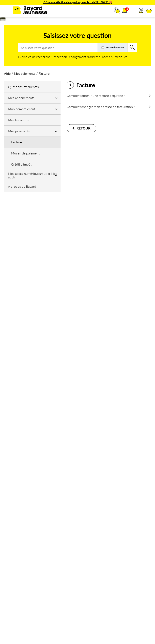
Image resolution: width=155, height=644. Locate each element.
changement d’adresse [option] (85, 57)
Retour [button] (70, 85)
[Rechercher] (132, 48)
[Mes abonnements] (32, 98)
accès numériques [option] (115, 57)
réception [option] (60, 57)
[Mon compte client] (32, 109)
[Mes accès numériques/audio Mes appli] (32, 175)
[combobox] (77, 48)
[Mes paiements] (32, 131)
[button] (141, 10)
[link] (7, 73)
